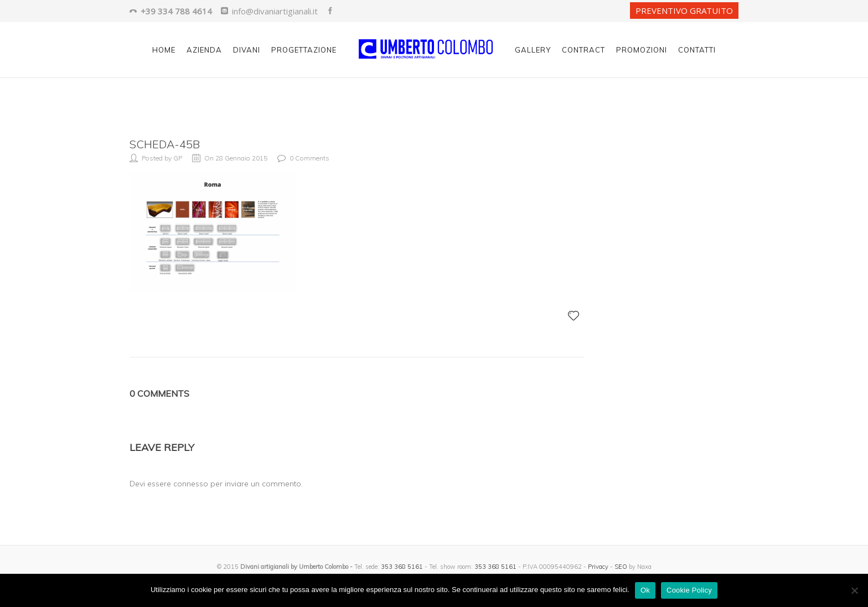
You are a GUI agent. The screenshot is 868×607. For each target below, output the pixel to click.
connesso (191, 484)
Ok (645, 590)
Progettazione (304, 50)
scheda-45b (165, 144)
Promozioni (642, 50)
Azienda (204, 50)
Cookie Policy (689, 590)
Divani (247, 50)
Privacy (598, 567)
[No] (854, 590)
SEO (621, 567)
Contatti (697, 50)
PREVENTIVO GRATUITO (684, 11)
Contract (583, 50)
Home (164, 50)
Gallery (533, 50)
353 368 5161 (402, 567)
